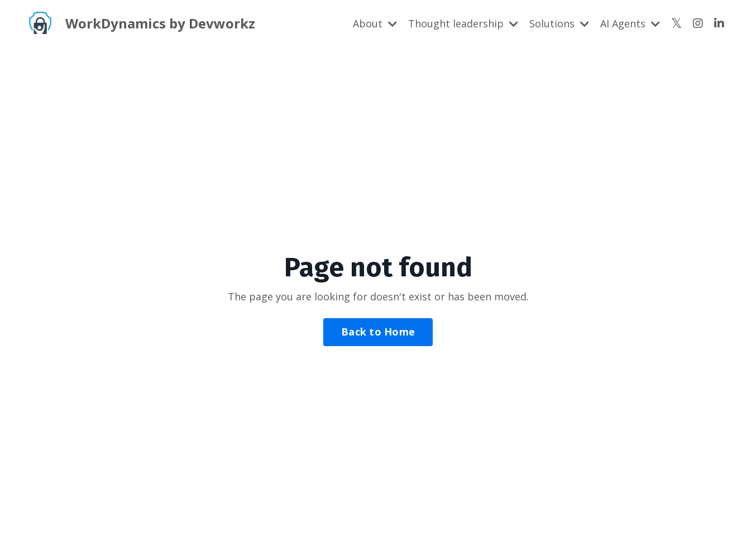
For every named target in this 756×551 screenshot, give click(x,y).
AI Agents (630, 23)
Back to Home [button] (378, 332)
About (375, 23)
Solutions (559, 23)
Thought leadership (463, 23)
